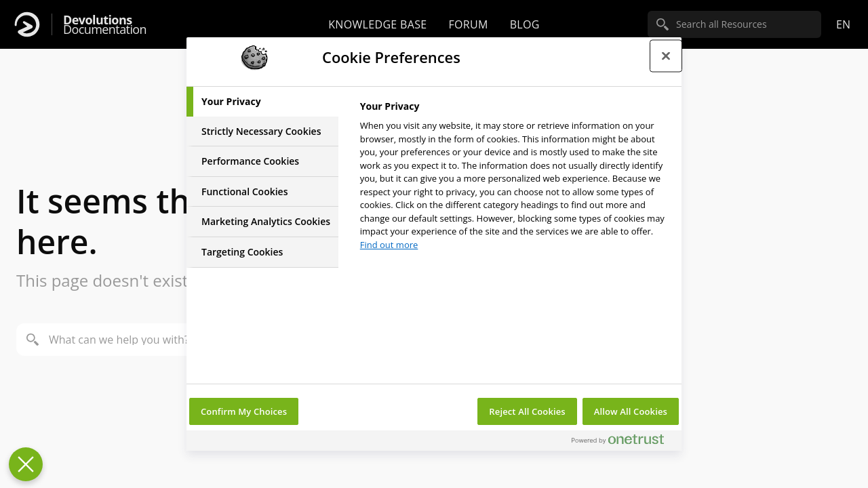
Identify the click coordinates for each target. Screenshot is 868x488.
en (843, 24)
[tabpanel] (515, 179)
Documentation (105, 25)
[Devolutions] (27, 24)
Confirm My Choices (244, 411)
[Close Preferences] (26, 464)
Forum (468, 24)
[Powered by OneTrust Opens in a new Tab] (623, 442)
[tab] (262, 102)
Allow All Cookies (631, 411)
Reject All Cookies (527, 411)
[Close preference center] (666, 56)
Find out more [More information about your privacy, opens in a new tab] (389, 245)
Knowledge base (377, 24)
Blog (525, 24)
